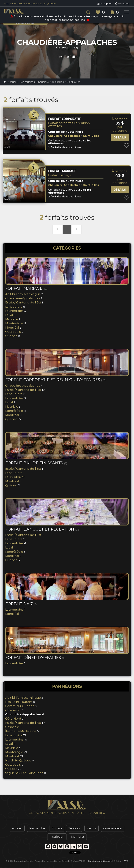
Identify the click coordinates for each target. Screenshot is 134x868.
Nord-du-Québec (18, 760)
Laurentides (14, 311)
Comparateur (113, 828)
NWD (125, 861)
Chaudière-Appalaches (23, 298)
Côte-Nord (13, 719)
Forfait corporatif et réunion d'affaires (69, 124)
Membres (122, 3)
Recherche (37, 828)
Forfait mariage (60, 175)
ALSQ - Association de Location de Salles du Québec (20, 11)
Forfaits (57, 828)
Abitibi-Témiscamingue (23, 294)
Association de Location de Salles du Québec (30, 3)
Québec (11, 336)
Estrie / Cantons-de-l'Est (23, 302)
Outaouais (13, 332)
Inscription (105, 3)
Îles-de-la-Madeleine (21, 731)
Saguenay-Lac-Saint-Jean (24, 773)
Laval (9, 315)
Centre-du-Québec (20, 706)
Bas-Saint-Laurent (19, 702)
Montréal (12, 328)
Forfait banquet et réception (42, 529)
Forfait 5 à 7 (21, 604)
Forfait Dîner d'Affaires (35, 658)
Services (74, 828)
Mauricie (12, 319)
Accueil (17, 828)
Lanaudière (14, 307)
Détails (120, 138)
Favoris (92, 828)
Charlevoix (13, 710)
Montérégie (14, 323)
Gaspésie (12, 727)
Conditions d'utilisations (100, 861)
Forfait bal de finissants (36, 463)
